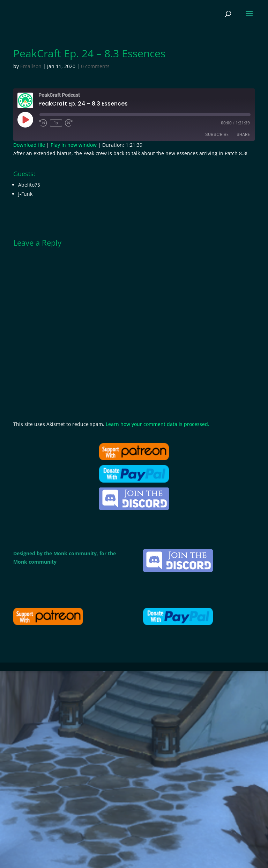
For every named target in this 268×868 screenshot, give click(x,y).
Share (243, 134)
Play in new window (74, 145)
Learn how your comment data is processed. (158, 424)
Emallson (31, 66)
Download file (29, 145)
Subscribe (217, 134)
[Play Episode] (25, 120)
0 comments (95, 66)
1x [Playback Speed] (56, 123)
